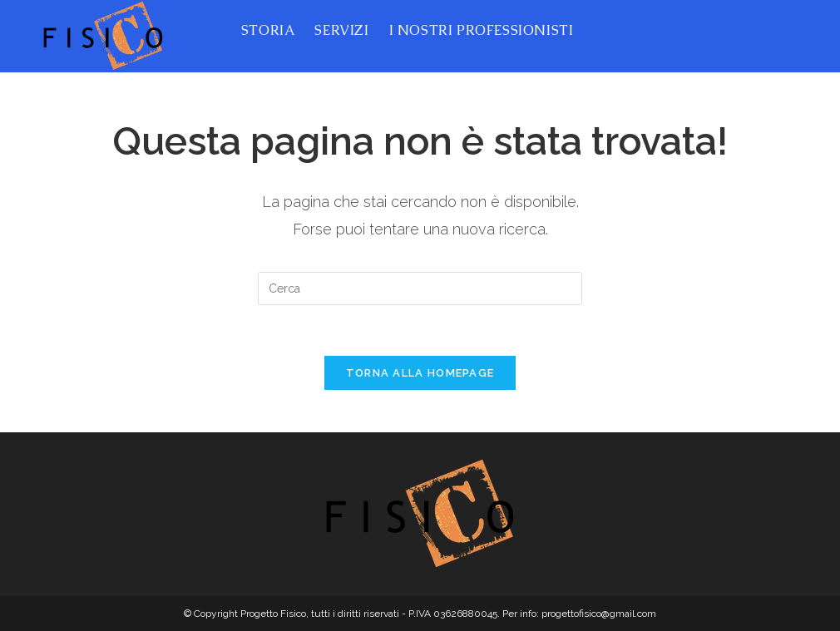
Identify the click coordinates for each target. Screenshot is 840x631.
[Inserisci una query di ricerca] (420, 288)
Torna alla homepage (420, 373)
